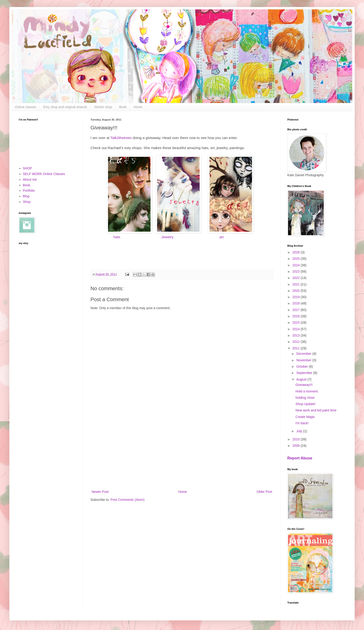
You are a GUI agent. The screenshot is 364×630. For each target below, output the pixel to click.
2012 (297, 342)
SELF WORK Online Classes (44, 174)
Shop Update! (306, 404)
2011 (297, 348)
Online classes (26, 107)
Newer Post (100, 492)
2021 (297, 284)
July (300, 431)
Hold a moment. (307, 391)
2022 (297, 278)
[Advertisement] (182, 450)
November (304, 360)
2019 (297, 297)
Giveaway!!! (304, 385)
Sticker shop (103, 107)
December (304, 354)
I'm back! (302, 423)
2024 (297, 265)
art (222, 237)
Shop (27, 202)
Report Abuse (300, 458)
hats (117, 237)
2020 (297, 291)
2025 (297, 259)
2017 (297, 310)
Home (138, 107)
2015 (297, 322)
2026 (297, 252)
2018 (297, 303)
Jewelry (167, 237)
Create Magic (305, 417)
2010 (297, 439)
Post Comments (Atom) (128, 500)
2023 (297, 271)
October (303, 366)
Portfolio (29, 190)
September (305, 373)
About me (30, 179)
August (302, 379)
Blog (26, 196)
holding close (305, 398)
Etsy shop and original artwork (65, 107)
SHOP (28, 168)
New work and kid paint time (316, 410)
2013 (297, 335)
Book (123, 107)
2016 (297, 316)
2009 (297, 446)
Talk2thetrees (121, 138)
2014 (297, 329)
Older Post (264, 492)
